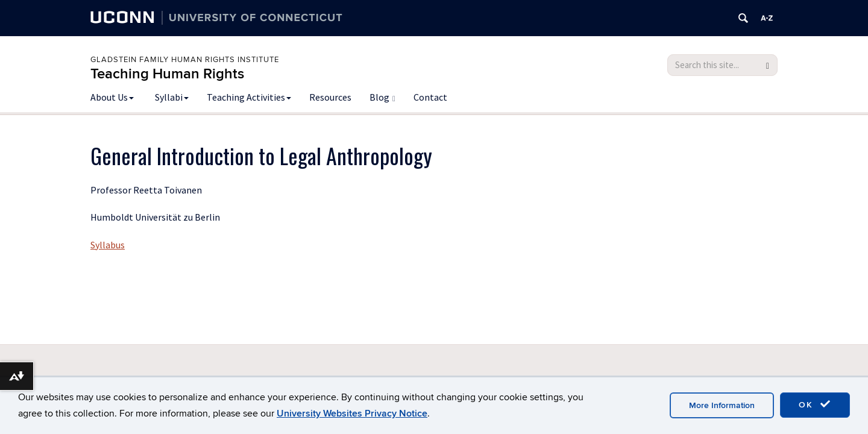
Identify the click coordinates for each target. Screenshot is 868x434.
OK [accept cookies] (815, 404)
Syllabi (172, 97)
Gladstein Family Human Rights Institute (185, 60)
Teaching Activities (249, 97)
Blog (382, 97)
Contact (430, 97)
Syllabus (108, 245)
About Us (112, 97)
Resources (330, 97)
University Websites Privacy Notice (352, 414)
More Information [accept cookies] (722, 405)
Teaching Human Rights (167, 74)
